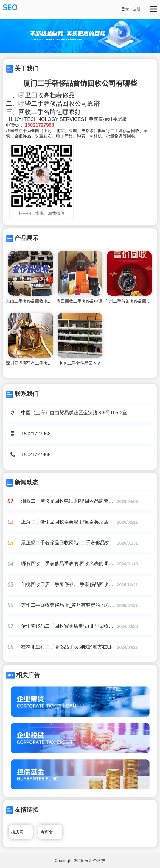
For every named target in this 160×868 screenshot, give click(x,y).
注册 (136, 9)
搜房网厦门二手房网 (22, 832)
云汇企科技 (95, 861)
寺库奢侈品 (51, 832)
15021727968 (36, 434)
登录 (125, 9)
